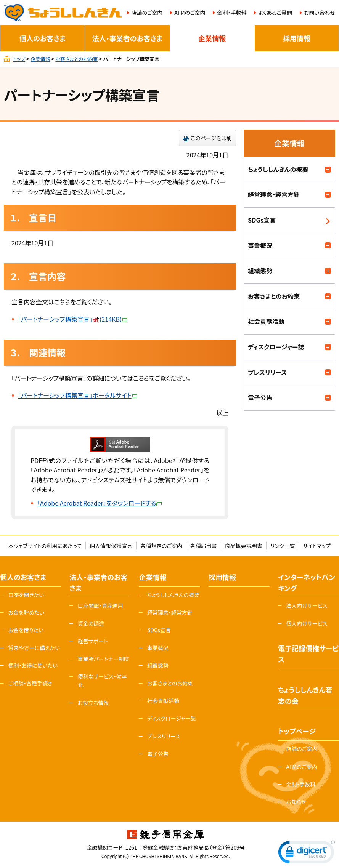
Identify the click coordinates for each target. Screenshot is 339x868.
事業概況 (260, 245)
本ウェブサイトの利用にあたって (45, 546)
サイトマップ (317, 546)
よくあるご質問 (275, 13)
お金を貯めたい (26, 612)
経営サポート (93, 641)
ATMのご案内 (190, 13)
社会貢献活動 (266, 321)
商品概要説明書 (244, 546)
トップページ (297, 731)
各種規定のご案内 (161, 546)
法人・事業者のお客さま (127, 38)
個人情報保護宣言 (111, 546)
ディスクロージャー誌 (276, 347)
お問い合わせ (320, 13)
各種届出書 (204, 546)
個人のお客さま (43, 38)
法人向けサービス (307, 605)
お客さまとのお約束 (76, 59)
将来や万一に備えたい (34, 648)
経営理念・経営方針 (274, 194)
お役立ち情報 (93, 703)
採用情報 (297, 38)
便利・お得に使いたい (33, 665)
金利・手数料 (232, 13)
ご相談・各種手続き (30, 683)
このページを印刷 (211, 138)
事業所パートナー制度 (104, 659)
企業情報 (212, 38)
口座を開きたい (26, 595)
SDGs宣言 (262, 220)
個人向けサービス (307, 623)
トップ (19, 59)
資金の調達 (91, 623)
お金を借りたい (26, 630)
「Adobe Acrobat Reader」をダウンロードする (99, 503)
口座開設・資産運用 (100, 605)
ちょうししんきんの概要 (278, 169)
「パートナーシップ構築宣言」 (72, 319)
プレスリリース (267, 372)
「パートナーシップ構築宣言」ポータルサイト (77, 395)
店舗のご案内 (147, 13)
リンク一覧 (283, 546)
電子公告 (260, 397)
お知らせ (296, 802)
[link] (307, 854)
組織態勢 (260, 271)
